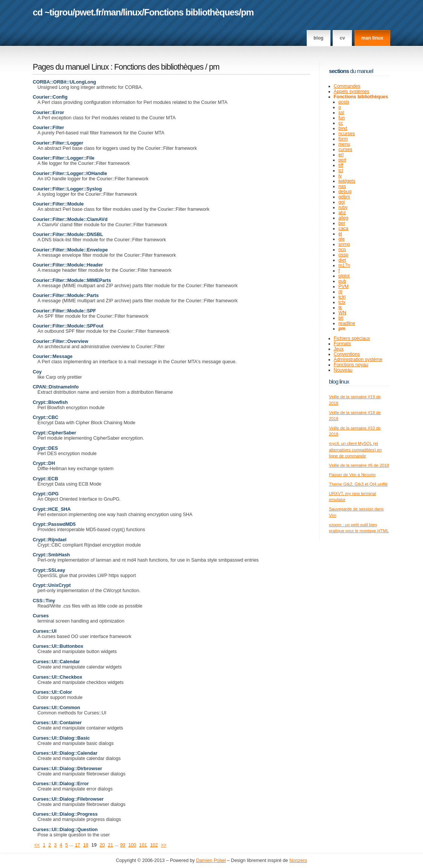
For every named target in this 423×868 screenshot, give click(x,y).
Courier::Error (48, 113)
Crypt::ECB (45, 479)
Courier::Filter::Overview (60, 341)
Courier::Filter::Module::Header (68, 265)
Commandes (347, 86)
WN (342, 313)
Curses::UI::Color (52, 692)
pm (247, 12)
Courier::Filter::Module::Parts (66, 295)
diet (342, 260)
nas (342, 186)
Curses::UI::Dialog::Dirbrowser (67, 769)
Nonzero (298, 860)
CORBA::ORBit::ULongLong (64, 82)
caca (343, 228)
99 (123, 845)
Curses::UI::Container (57, 723)
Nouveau (343, 370)
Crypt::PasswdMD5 (54, 524)
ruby (343, 207)
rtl (340, 292)
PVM (343, 286)
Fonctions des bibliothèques (160, 67)
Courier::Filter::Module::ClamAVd (70, 219)
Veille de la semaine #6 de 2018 (359, 465)
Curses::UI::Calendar (56, 662)
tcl (341, 171)
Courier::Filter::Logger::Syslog (67, 189)
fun (342, 118)
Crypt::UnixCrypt (52, 585)
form (343, 139)
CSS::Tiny (44, 601)
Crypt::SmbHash (51, 555)
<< (37, 845)
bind (343, 128)
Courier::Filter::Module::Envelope (70, 250)
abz (342, 213)
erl (341, 155)
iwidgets (347, 181)
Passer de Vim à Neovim (352, 475)
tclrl (342, 297)
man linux (372, 38)
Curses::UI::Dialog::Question (65, 830)
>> (164, 845)
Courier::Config (50, 97)
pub (342, 281)
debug (345, 192)
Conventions (347, 354)
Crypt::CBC (46, 417)
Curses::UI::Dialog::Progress (65, 814)
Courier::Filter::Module (58, 204)
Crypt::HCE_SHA (52, 509)
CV (342, 38)
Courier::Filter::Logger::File (64, 158)
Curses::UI (45, 631)
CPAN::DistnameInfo (56, 387)
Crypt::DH (44, 463)
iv (340, 176)
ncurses (347, 134)
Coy (37, 372)
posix (344, 102)
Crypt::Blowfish (50, 402)
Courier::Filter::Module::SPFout (68, 326)
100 (132, 845)
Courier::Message (53, 356)
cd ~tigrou (53, 12)
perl (342, 160)
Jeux (339, 349)
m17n (344, 265)
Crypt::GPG (46, 494)
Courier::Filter (48, 128)
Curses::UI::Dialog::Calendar (65, 753)
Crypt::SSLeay (49, 570)
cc (341, 123)
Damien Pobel (211, 860)
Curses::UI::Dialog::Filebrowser (68, 799)
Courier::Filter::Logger (58, 143)
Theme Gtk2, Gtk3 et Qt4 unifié (358, 484)
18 (86, 845)
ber (342, 223)
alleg (343, 218)
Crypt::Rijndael (50, 540)
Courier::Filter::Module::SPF (64, 311)
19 (94, 845)
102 (154, 845)
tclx (342, 302)
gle (342, 239)
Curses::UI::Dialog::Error (61, 784)
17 (78, 845)
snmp (344, 244)
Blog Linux (339, 381)
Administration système (358, 359)
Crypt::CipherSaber (54, 433)
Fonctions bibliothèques (192, 12)
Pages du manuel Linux (71, 67)
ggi (342, 202)
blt (341, 318)
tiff (341, 165)
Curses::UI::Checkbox (57, 677)
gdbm (344, 197)
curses (345, 149)
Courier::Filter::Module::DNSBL (68, 235)
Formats (342, 344)
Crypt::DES (45, 448)
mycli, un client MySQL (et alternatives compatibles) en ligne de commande (355, 450)
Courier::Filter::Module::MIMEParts (72, 280)
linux (133, 12)
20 (102, 845)
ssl (341, 113)
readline (347, 323)
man (112, 12)
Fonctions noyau (351, 365)
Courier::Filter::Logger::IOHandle (70, 174)
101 (143, 845)
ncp (342, 250)
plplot (344, 276)
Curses (41, 616)
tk (340, 308)
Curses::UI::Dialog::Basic (61, 738)
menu (344, 144)
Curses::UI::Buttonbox (58, 646)
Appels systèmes (352, 91)
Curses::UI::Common (56, 708)
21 (111, 845)
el (340, 234)
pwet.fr (88, 12)
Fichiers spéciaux (352, 338)
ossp (343, 255)
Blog (318, 38)
